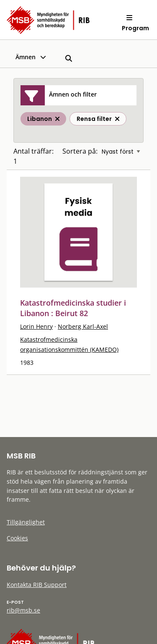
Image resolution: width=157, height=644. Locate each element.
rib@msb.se (23, 610)
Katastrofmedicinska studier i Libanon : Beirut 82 (73, 308)
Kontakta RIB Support (37, 585)
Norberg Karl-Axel (83, 326)
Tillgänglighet (26, 522)
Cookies (17, 538)
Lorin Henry (36, 326)
